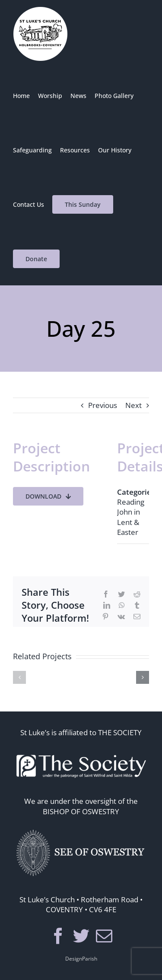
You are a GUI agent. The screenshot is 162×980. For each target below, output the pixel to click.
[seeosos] (81, 828)
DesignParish (81, 959)
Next (133, 405)
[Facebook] (58, 936)
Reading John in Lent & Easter (131, 517)
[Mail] (104, 936)
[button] (19, 677)
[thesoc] (81, 749)
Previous (103, 405)
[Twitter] (81, 936)
